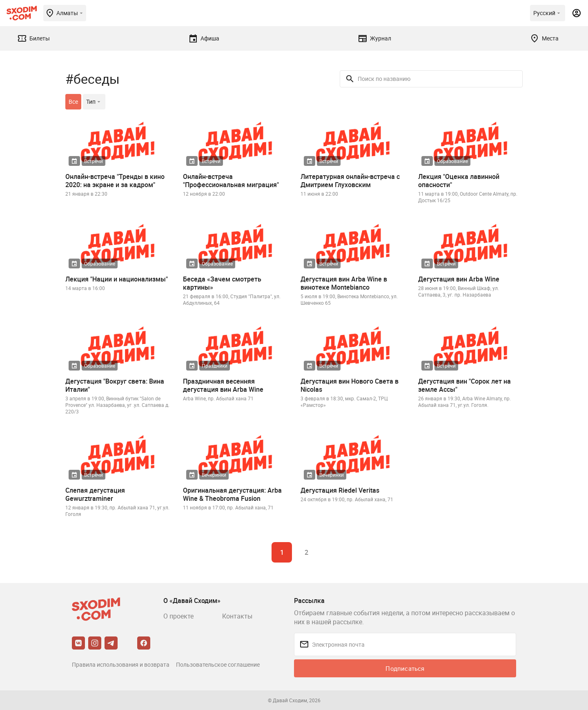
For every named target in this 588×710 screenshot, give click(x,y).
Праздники (215, 366)
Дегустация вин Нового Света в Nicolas (350, 385)
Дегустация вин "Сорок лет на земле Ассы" (464, 385)
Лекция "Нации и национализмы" (117, 279)
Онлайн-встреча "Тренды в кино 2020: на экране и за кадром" (115, 181)
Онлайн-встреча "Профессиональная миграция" (231, 181)
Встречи (94, 161)
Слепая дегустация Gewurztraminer (95, 494)
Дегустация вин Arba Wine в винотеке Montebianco (344, 283)
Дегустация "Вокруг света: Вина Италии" (115, 385)
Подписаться (405, 668)
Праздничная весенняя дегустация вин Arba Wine (223, 385)
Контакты (237, 616)
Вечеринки (214, 475)
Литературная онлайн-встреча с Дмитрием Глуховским (350, 181)
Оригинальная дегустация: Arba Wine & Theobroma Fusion (232, 494)
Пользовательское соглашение (218, 664)
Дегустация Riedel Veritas (340, 490)
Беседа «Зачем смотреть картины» (222, 283)
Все (73, 102)
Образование (452, 161)
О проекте (178, 616)
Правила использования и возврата (121, 664)
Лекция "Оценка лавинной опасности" (459, 181)
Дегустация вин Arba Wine (459, 279)
